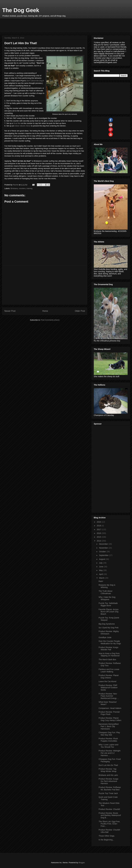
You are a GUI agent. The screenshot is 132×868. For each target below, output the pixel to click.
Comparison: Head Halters (110, 708)
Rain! (101, 581)
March (102, 578)
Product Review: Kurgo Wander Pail (108, 649)
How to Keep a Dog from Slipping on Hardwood (109, 655)
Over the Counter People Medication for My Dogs (110, 642)
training (29, 188)
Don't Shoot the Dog (35, 81)
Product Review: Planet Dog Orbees (109, 677)
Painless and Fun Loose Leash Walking (109, 670)
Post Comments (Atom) (50, 320)
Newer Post (10, 311)
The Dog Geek (21, 10)
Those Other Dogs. (107, 836)
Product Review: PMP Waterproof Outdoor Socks (108, 688)
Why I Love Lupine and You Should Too (108, 746)
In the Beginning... (106, 840)
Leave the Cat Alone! (108, 681)
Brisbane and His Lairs (108, 775)
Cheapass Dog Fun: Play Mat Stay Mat (109, 734)
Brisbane (14, 188)
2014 (99, 541)
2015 (99, 537)
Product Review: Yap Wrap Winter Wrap (108, 770)
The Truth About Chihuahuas (105, 592)
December (104, 544)
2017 (99, 529)
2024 (99, 522)
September (104, 555)
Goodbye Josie (105, 637)
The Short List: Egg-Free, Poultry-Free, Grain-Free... (109, 824)
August (102, 559)
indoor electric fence (23, 126)
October (103, 552)
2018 (99, 526)
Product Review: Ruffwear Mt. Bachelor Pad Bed (110, 788)
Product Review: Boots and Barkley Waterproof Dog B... (110, 815)
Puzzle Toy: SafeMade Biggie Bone (108, 604)
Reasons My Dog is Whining (107, 586)
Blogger (82, 863)
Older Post (80, 311)
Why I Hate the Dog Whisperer (107, 598)
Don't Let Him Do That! (108, 765)
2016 (99, 533)
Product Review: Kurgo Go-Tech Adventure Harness (108, 781)
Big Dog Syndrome (107, 624)
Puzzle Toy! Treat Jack (108, 793)
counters (22, 188)
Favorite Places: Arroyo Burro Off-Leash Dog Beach (109, 612)
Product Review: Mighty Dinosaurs (109, 633)
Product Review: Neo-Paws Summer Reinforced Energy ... (109, 696)
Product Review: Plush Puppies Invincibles (108, 740)
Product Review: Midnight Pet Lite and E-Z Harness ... (110, 753)
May (101, 570)
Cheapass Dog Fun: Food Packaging (110, 760)
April (101, 574)
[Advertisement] (54, 25)
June (101, 567)
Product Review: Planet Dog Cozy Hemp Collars (110, 719)
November (104, 548)
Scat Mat (17, 123)
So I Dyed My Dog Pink (109, 628)
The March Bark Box (107, 659)
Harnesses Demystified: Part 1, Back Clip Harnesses (109, 726)
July (101, 563)
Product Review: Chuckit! (109, 809)
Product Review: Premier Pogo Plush (109, 713)
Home (45, 311)
